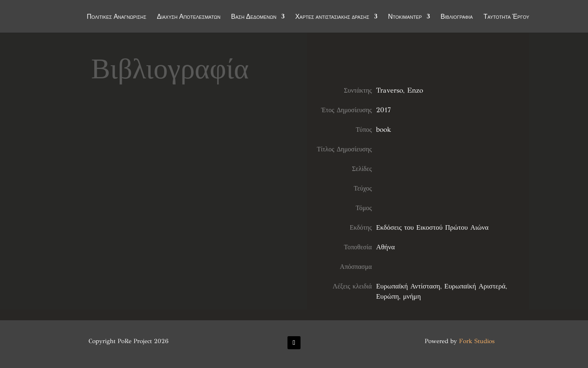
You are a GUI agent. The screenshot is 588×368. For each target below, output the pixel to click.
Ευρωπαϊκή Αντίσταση (408, 286)
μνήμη (412, 296)
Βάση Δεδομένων (254, 17)
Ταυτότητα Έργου (506, 17)
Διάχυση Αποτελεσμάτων (189, 17)
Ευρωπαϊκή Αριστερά (475, 286)
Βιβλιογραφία (457, 17)
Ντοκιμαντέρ (405, 17)
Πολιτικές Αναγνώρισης (117, 17)
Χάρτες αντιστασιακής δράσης (332, 17)
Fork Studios (477, 341)
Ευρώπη (388, 296)
